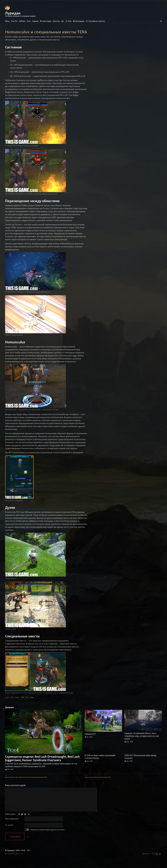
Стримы (35, 21)
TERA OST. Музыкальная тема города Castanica (140, 765)
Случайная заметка (95, 21)
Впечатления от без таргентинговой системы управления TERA (26, 785)
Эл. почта (9, 833)
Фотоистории (46, 21)
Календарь (79, 21)
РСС (28, 858)
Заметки (56, 21)
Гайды (32, 705)
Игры (7, 21)
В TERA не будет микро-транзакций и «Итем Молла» (100, 765)
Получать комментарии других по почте (45, 838)
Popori (17, 705)
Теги (68, 21)
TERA (22, 705)
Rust (29, 21)
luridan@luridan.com (14, 862)
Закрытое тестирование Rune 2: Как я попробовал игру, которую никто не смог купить (142, 744)
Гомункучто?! (90, 742)
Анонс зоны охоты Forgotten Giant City (98, 785)
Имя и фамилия (12, 827)
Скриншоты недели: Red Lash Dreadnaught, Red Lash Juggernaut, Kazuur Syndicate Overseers (42, 766)
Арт (63, 21)
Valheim (22, 21)
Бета (27, 705)
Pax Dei (14, 21)
